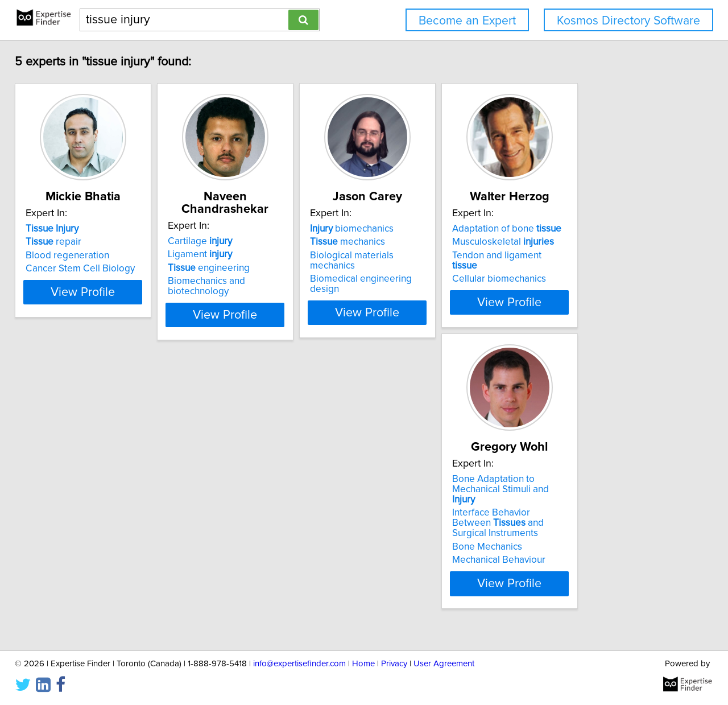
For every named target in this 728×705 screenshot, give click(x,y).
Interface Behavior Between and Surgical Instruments (103, 543)
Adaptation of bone (600, 241)
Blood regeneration (75, 268)
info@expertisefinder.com (299, 664)
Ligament (236, 254)
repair (61, 254)
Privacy (394, 664)
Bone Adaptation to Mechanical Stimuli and (100, 520)
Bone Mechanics (69, 562)
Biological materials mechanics (440, 268)
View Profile (106, 325)
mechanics (412, 254)
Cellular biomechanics (592, 281)
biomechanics (417, 241)
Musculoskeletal (596, 254)
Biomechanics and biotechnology (274, 281)
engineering (245, 268)
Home (363, 664)
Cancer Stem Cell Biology (88, 281)
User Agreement (444, 664)
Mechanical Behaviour (80, 575)
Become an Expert (467, 21)
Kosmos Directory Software (628, 21)
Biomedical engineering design (441, 281)
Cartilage (236, 241)
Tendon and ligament (604, 268)
